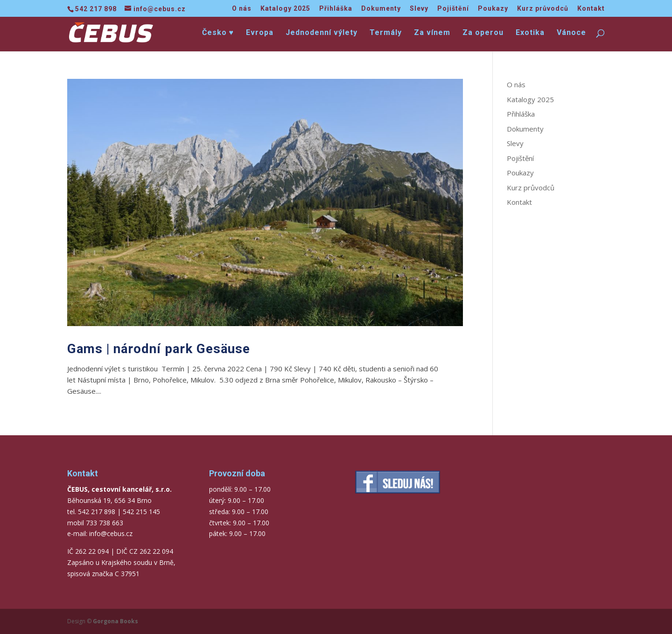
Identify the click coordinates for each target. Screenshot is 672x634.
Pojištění (453, 9)
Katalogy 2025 (285, 9)
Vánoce (571, 33)
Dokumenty (381, 9)
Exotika (530, 33)
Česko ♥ (218, 33)
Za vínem (432, 33)
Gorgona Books (115, 621)
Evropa (260, 33)
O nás (242, 9)
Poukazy (493, 9)
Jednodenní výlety (322, 33)
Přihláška (336, 9)
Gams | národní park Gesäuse (159, 349)
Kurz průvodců (543, 9)
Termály (386, 33)
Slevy (419, 9)
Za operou (483, 33)
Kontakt (591, 9)
